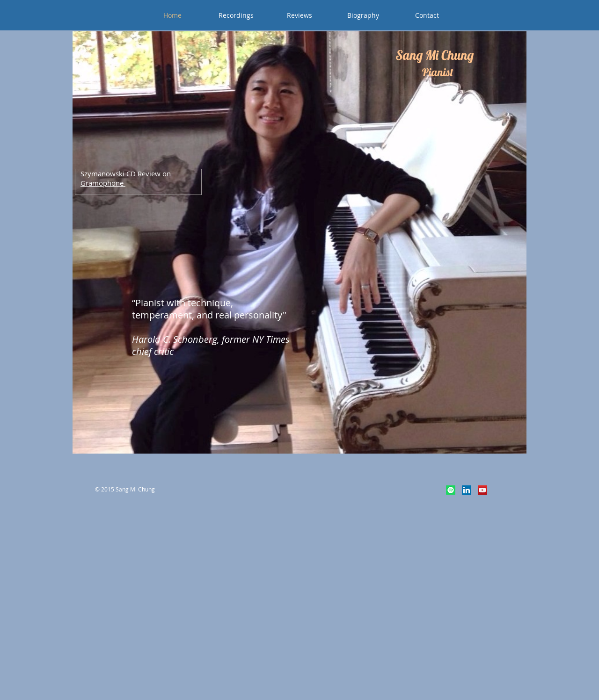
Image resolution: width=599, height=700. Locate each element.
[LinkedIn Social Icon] (467, 490)
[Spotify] (451, 490)
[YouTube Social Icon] (482, 490)
